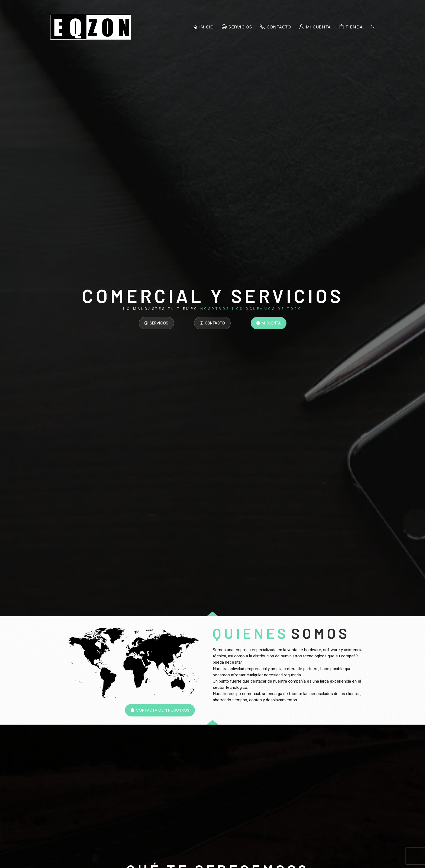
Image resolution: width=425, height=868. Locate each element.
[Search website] (373, 27)
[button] (156, 323)
